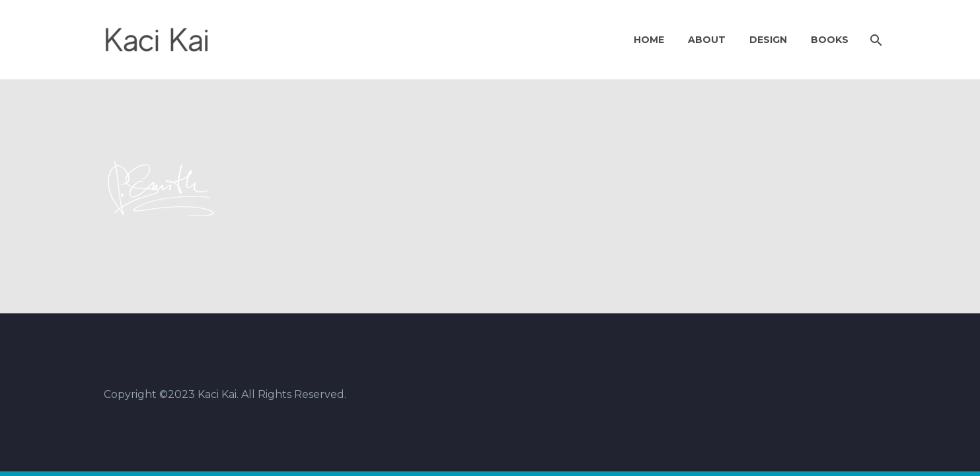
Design (768, 40)
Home (649, 40)
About (707, 40)
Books (830, 40)
